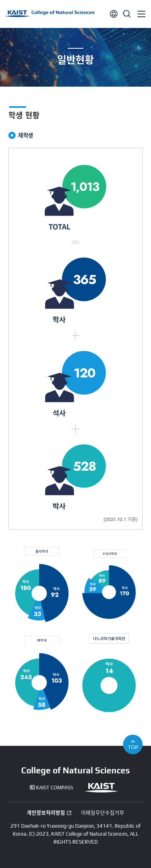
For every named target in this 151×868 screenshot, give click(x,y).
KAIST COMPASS (52, 788)
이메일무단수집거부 (103, 813)
